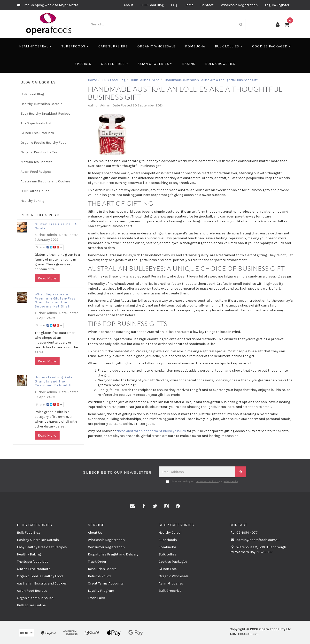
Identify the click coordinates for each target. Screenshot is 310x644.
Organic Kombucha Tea (39, 152)
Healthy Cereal (35, 46)
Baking (189, 64)
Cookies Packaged (271, 46)
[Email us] (132, 506)
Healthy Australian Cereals (42, 104)
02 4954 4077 (244, 533)
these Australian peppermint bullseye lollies (151, 431)
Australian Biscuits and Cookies (46, 181)
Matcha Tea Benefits (37, 162)
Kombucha (195, 46)
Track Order (97, 562)
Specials (83, 64)
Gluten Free (114, 64)
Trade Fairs (97, 598)
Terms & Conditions (208, 481)
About (128, 5)
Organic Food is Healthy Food (43, 143)
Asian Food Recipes (36, 172)
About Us (95, 533)
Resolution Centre (102, 569)
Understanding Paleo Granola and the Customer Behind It (55, 381)
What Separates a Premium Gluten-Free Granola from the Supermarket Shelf (55, 300)
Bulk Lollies (229, 46)
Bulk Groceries (220, 64)
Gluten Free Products (37, 133)
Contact (207, 5)
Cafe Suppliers (113, 46)
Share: (49, 247)
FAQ (174, 5)
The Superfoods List (36, 123)
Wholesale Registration (239, 5)
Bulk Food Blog (152, 5)
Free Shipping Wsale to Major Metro (48, 5)
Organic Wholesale (156, 46)
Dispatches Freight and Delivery (113, 554)
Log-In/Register (277, 5)
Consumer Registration (106, 547)
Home (189, 5)
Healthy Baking (32, 201)
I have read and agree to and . (202, 482)
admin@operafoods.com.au (255, 540)
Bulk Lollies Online (35, 191)
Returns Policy (99, 576)
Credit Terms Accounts (106, 583)
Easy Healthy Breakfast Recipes (46, 114)
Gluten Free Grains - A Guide (56, 226)
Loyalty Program (101, 591)
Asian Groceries (155, 64)
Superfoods (75, 46)
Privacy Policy (231, 481)
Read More (47, 278)
